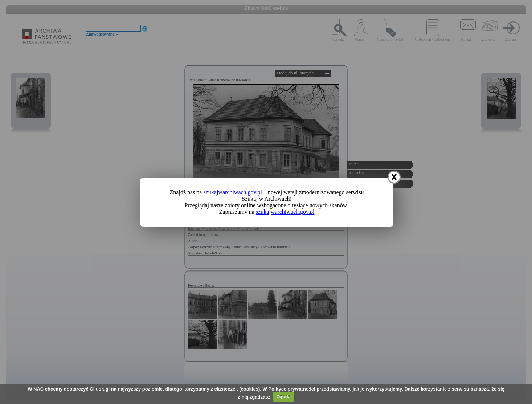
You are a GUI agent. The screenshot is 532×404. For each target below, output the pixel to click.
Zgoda (284, 397)
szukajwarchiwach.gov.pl (233, 192)
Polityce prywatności (292, 389)
